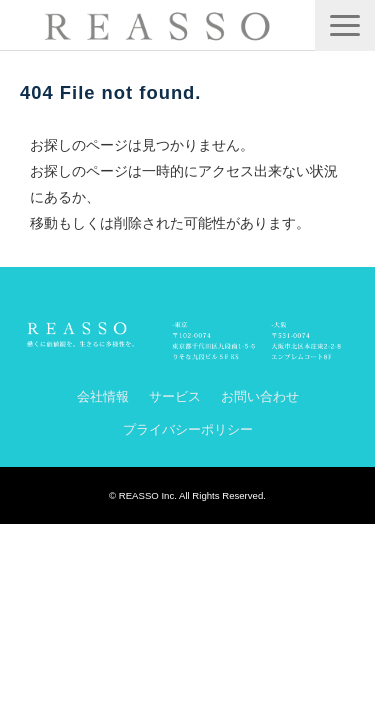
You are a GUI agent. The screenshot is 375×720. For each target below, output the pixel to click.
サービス (175, 396)
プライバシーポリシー (188, 429)
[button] (345, 25)
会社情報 (103, 396)
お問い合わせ (260, 396)
